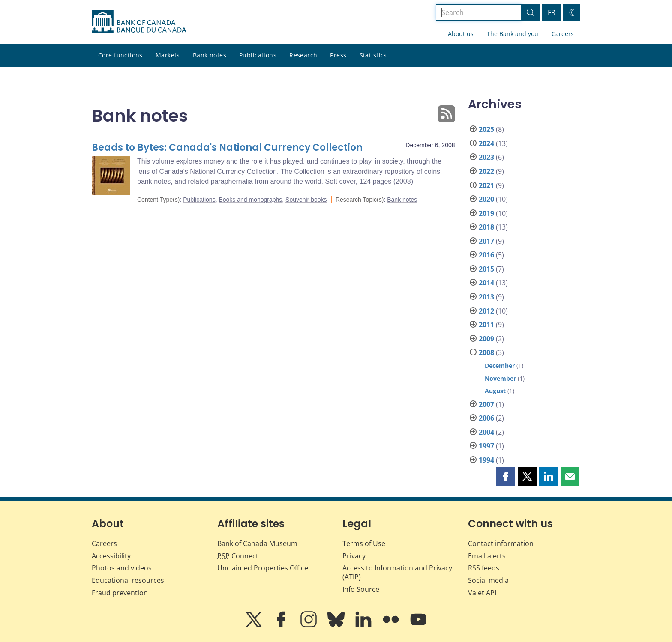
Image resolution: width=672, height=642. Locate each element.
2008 (486, 352)
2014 (486, 283)
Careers (563, 34)
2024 (486, 143)
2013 (486, 297)
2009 (486, 339)
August (495, 391)
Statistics (373, 55)
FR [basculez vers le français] (552, 12)
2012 (486, 311)
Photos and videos (122, 568)
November (500, 378)
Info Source (361, 589)
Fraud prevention (120, 593)
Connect (238, 556)
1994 (486, 460)
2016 (486, 255)
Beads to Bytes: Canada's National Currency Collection (227, 148)
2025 (486, 129)
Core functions (120, 55)
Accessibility (111, 556)
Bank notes (210, 55)
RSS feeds (484, 568)
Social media (488, 580)
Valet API (482, 593)
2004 (486, 432)
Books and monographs (250, 200)
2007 (486, 404)
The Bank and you (513, 34)
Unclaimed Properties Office (263, 568)
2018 (486, 227)
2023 (486, 157)
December (500, 366)
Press (338, 55)
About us (461, 34)
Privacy (354, 556)
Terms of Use (364, 543)
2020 (486, 199)
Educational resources (128, 580)
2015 (486, 269)
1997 (486, 446)
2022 (486, 171)
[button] (506, 476)
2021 (486, 185)
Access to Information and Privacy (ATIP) (397, 572)
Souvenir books (306, 200)
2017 (486, 241)
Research (303, 55)
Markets (168, 55)
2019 (486, 213)
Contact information (501, 543)
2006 (486, 418)
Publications (258, 55)
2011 (486, 325)
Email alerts (487, 556)
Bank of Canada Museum (257, 543)
